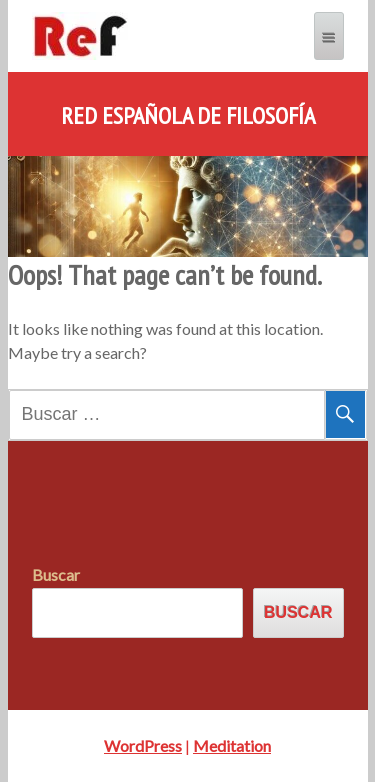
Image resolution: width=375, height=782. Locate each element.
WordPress (143, 745)
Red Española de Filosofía (188, 116)
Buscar (56, 574)
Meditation (232, 745)
